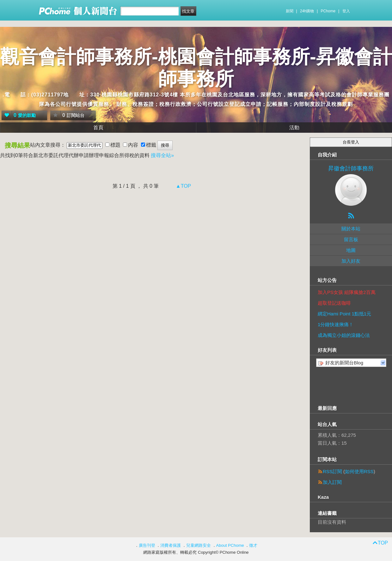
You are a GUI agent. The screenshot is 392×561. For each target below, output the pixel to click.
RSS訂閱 (332, 471)
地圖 (351, 250)
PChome (328, 11)
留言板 (351, 239)
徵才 (253, 545)
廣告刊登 (147, 545)
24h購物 (307, 11)
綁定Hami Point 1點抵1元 (344, 314)
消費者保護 (171, 545)
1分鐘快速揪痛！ (336, 324)
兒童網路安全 (199, 545)
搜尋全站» (162, 155)
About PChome (230, 545)
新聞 (290, 11)
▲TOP (183, 186)
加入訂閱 (332, 482)
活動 (294, 128)
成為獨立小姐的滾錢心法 (344, 335)
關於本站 (351, 229)
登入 (346, 11)
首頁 (98, 128)
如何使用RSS (359, 471)
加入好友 (351, 261)
